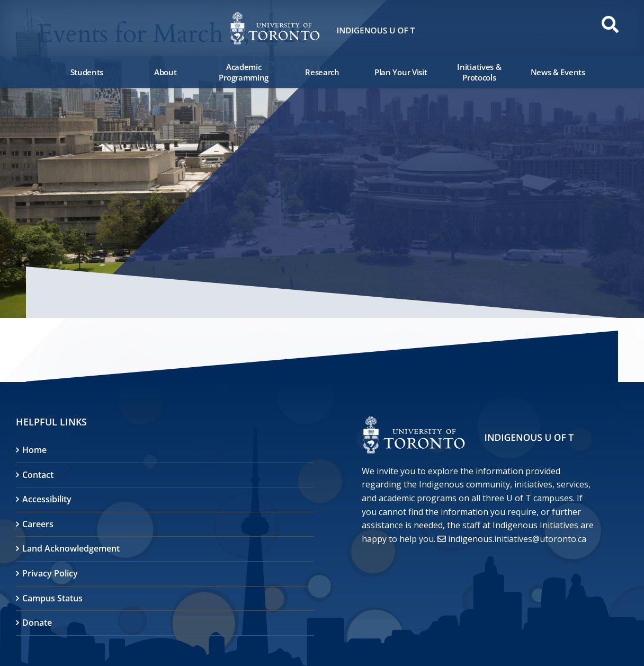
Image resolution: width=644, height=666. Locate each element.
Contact (38, 475)
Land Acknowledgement (71, 548)
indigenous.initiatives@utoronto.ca (517, 539)
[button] (37, 28)
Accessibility (47, 499)
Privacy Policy (50, 573)
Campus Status (52, 598)
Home (34, 450)
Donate (37, 623)
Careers (38, 524)
